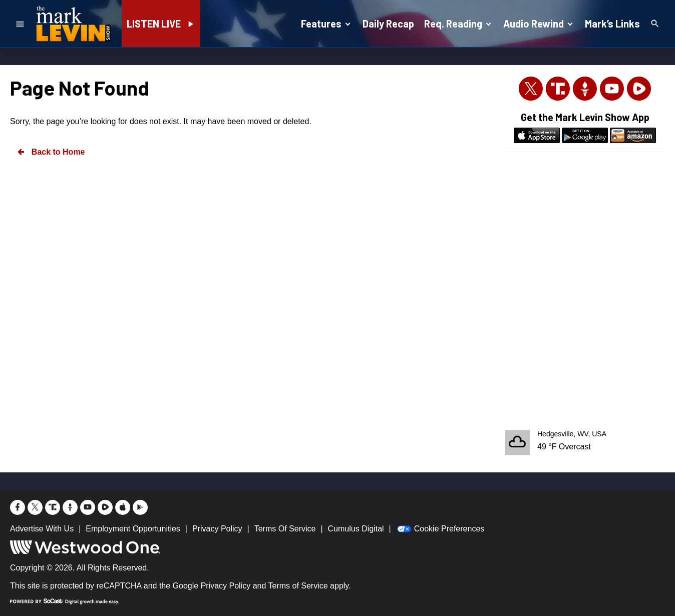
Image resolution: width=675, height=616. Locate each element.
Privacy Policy (226, 586)
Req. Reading (459, 23)
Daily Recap (388, 24)
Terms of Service (298, 586)
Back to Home (51, 152)
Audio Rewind (539, 23)
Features (327, 23)
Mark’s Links (612, 24)
